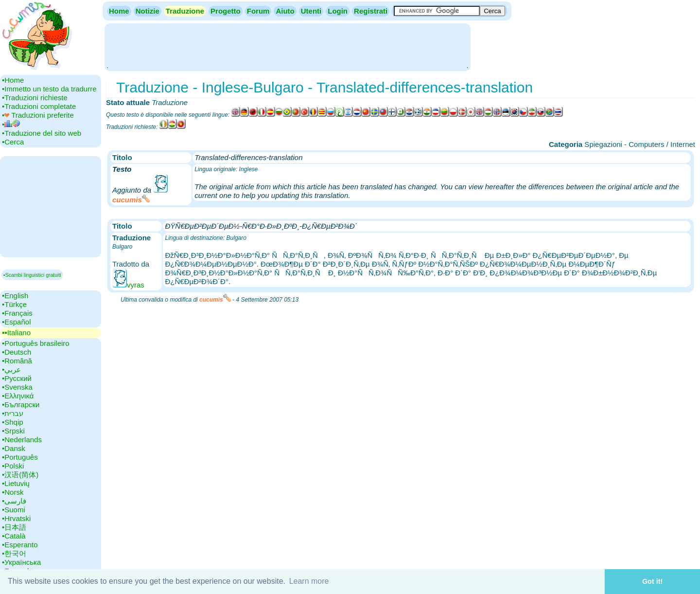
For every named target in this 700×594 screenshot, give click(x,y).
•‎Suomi (14, 510)
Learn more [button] (309, 581)
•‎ (11, 124)
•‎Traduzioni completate (39, 106)
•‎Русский (17, 378)
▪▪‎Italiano (16, 333)
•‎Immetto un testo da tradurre (49, 89)
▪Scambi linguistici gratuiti (32, 275)
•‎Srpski (13, 431)
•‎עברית (13, 413)
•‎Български (21, 405)
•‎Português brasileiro (36, 343)
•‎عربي (11, 369)
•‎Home (13, 80)
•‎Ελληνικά (18, 396)
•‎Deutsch (17, 352)
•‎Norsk (13, 492)
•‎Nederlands (22, 440)
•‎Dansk (14, 448)
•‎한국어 (14, 553)
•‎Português (20, 457)
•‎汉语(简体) (20, 475)
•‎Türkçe (14, 304)
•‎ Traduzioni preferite (38, 115)
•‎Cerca (13, 142)
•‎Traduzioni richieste (35, 98)
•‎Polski (13, 466)
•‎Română (17, 361)
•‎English (15, 296)
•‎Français (17, 313)
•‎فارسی (14, 501)
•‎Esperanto (20, 545)
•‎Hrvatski (16, 518)
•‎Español (16, 322)
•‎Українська (21, 562)
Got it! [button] (652, 581)
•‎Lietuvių (16, 483)
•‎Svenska (17, 387)
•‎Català (14, 536)
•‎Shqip (13, 422)
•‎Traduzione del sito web (42, 133)
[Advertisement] (287, 46)
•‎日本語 (14, 527)
